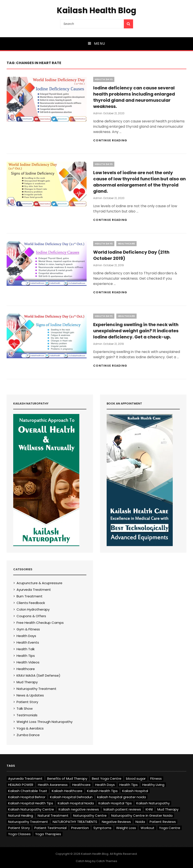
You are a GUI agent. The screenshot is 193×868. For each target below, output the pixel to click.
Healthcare (126, 244)
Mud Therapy (27, 682)
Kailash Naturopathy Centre (31, 809)
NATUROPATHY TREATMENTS (75, 822)
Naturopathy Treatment (36, 689)
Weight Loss (126, 828)
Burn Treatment (30, 596)
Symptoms (102, 828)
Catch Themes (107, 861)
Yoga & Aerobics (30, 728)
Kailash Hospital (135, 791)
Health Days (104, 79)
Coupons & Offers (31, 616)
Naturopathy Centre (90, 815)
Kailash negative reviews (79, 809)
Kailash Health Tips (102, 791)
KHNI (149, 809)
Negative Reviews (116, 822)
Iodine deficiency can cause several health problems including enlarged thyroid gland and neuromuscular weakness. (134, 97)
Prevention (80, 828)
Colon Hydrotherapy (33, 609)
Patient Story (27, 702)
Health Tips (26, 656)
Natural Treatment (53, 815)
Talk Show (25, 708)
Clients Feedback (31, 603)
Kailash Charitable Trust (28, 791)
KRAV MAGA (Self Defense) (38, 675)
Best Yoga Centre (107, 778)
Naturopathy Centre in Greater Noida (142, 815)
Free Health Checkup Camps (40, 623)
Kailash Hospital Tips (115, 803)
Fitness (156, 778)
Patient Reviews (163, 822)
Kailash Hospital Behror (27, 797)
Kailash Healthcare (67, 791)
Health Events (28, 642)
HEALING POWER (21, 785)
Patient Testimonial (50, 828)
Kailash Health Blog (96, 10)
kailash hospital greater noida (122, 797)
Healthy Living (153, 785)
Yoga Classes (19, 834)
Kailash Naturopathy (153, 803)
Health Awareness (53, 785)
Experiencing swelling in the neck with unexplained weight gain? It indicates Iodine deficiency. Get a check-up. (136, 331)
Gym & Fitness (28, 629)
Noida (140, 822)
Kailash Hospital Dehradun (71, 797)
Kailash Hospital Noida (76, 803)
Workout (148, 828)
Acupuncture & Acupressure (39, 583)
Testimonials (27, 715)
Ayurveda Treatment (34, 590)
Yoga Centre (170, 828)
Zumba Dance (28, 735)
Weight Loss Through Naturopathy (45, 722)
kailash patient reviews (122, 809)
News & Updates (30, 695)
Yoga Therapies (48, 834)
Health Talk (26, 649)
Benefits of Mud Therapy (67, 778)
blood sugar (136, 778)
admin (98, 113)
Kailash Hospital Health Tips (31, 803)
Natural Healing (21, 815)
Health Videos (28, 662)
